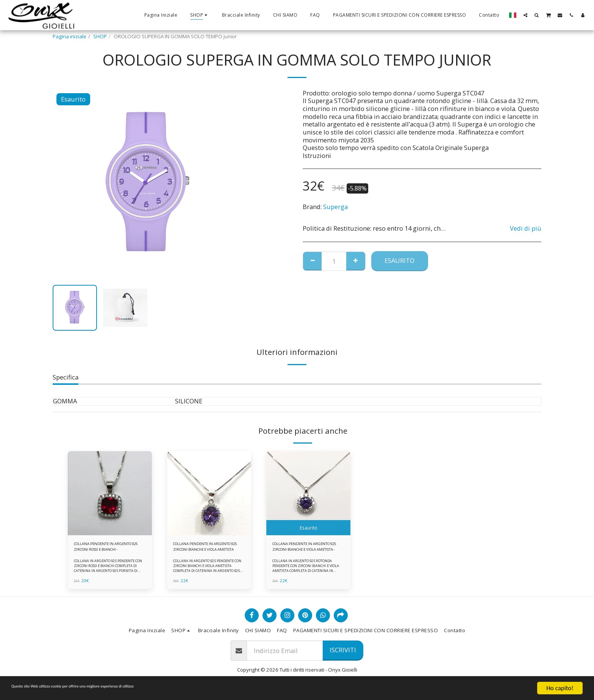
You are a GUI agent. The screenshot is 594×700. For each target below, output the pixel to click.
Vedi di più (526, 229)
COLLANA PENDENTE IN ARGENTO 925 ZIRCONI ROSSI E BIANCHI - (108, 549)
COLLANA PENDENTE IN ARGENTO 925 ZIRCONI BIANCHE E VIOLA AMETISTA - (305, 549)
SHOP (100, 36)
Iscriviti (343, 654)
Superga (335, 207)
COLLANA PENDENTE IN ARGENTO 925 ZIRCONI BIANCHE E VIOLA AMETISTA (204, 549)
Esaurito (399, 260)
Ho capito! (560, 688)
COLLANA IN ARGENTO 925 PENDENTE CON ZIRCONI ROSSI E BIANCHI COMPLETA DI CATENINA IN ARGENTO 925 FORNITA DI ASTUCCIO (109, 572)
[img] (110, 493)
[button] (525, 15)
